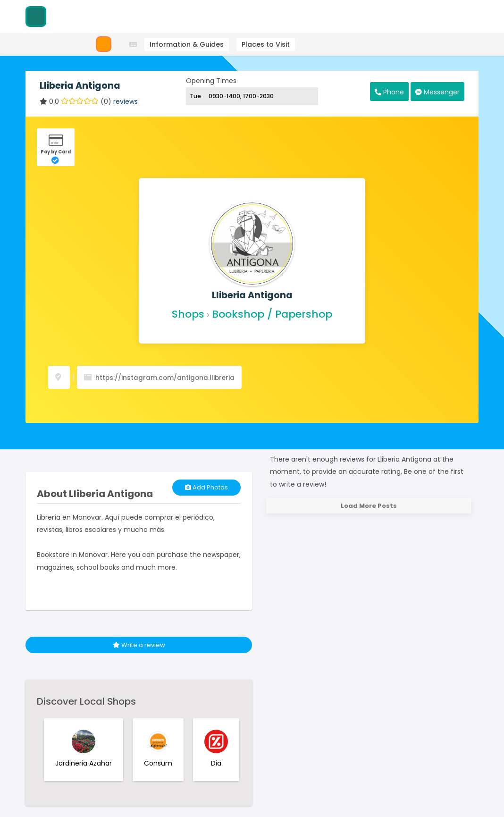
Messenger (437, 92)
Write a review (139, 645)
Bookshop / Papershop (272, 314)
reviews (126, 101)
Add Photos (206, 487)
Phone (389, 92)
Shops (188, 314)
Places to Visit (266, 44)
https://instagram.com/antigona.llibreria (165, 378)
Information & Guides (187, 44)
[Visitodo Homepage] (36, 17)
